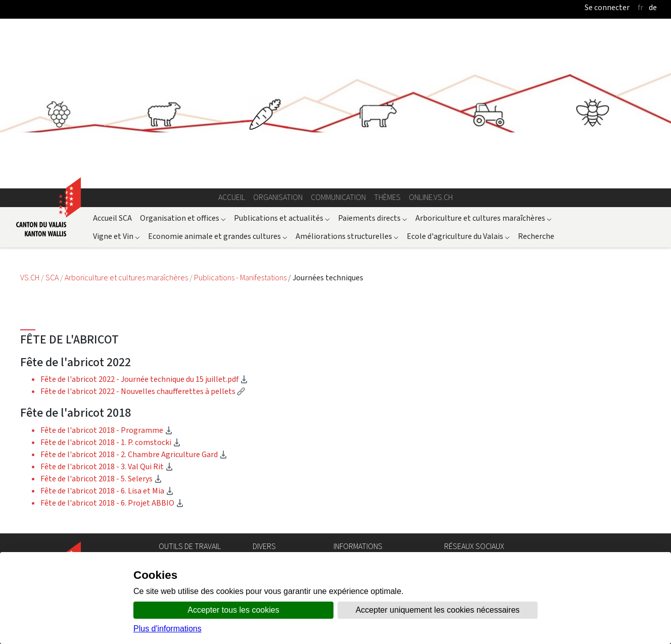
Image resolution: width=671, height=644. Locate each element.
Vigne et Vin (116, 236)
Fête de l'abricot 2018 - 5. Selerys (101, 479)
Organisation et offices (183, 218)
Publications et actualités (282, 218)
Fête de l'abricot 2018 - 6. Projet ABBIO (112, 503)
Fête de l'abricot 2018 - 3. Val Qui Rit (107, 466)
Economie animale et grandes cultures (218, 236)
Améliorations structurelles (347, 236)
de (653, 7)
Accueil (232, 197)
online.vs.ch (431, 197)
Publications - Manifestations (241, 278)
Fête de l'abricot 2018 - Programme (107, 430)
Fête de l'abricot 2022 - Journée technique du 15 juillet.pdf (144, 379)
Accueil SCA (112, 218)
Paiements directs (373, 218)
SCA (53, 278)
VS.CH (30, 278)
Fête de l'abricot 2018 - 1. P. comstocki (111, 442)
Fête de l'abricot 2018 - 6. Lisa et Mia (107, 491)
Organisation (278, 197)
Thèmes (387, 197)
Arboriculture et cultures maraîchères (484, 218)
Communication (338, 197)
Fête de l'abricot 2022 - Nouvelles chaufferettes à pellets (143, 391)
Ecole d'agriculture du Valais (458, 236)
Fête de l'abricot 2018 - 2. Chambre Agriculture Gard (134, 454)
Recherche (536, 236)
